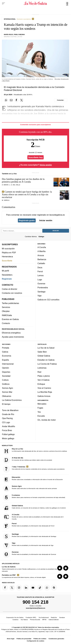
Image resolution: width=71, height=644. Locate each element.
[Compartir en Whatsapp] (6, 100)
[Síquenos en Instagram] (19, 588)
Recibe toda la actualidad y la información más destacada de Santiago (30, 536)
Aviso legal (11, 639)
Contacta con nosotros (12, 293)
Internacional (8, 364)
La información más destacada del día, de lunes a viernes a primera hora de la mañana (35, 451)
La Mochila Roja (45, 392)
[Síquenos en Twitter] (12, 588)
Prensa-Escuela (35, 620)
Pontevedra (43, 288)
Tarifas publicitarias (10, 303)
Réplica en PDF (9, 253)
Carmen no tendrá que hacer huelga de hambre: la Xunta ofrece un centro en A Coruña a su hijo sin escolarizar (27, 194)
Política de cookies (40, 639)
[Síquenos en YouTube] (33, 588)
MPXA (44, 620)
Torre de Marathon (10, 410)
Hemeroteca (7, 257)
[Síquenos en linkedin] (26, 588)
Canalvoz (15, 620)
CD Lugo (6, 422)
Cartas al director (10, 289)
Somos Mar (7, 392)
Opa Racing (7, 418)
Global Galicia (44, 356)
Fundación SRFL (31, 617)
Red (39, 372)
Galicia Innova (44, 396)
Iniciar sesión (46, 220)
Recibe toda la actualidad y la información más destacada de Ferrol (29, 526)
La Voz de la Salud (46, 348)
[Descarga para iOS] (60, 568)
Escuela (41, 416)
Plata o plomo (44, 376)
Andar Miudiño (8, 426)
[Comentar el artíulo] (61, 100)
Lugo (40, 279)
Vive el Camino (44, 388)
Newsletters (7, 275)
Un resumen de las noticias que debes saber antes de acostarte (27, 460)
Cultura (5, 380)
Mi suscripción (8, 248)
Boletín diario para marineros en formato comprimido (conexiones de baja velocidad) (34, 498)
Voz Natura (24, 620)
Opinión (5, 368)
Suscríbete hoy (35, 157)
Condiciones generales (56, 639)
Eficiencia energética (11, 333)
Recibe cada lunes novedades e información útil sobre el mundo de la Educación (33, 480)
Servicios (6, 307)
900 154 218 (35, 602)
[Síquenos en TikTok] (40, 588)
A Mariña (41, 251)
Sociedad (6, 376)
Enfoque (41, 384)
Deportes (6, 372)
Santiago (41, 291)
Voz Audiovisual (44, 617)
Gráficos (6, 384)
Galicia (5, 352)
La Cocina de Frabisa (47, 364)
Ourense (41, 284)
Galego (41, 236)
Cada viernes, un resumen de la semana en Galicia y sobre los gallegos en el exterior (34, 508)
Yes (39, 412)
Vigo (39, 296)
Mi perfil (5, 271)
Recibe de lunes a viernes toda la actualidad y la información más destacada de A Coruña (33, 517)
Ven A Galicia (43, 380)
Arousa (41, 255)
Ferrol (40, 271)
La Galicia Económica (12, 400)
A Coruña (42, 247)
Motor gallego (8, 438)
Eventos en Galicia (10, 319)
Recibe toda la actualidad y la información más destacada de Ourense (29, 554)
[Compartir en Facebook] (16, 100)
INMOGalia (7, 315)
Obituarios (7, 396)
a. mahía (5, 185)
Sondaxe (62, 617)
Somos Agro (7, 388)
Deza (40, 267)
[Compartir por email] (11, 100)
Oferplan (6, 311)
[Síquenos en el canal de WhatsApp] (47, 588)
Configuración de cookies (35, 641)
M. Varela (6, 200)
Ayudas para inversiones (13, 337)
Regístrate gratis (27, 220)
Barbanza (42, 259)
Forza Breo (7, 430)
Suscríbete (7, 260)
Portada (6, 348)
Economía (7, 356)
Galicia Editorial (54, 620)
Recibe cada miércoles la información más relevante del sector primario (30, 489)
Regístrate (7, 279)
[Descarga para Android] (66, 568)
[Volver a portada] (35, 3)
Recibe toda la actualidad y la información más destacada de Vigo (28, 545)
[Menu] (3, 3)
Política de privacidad (24, 639)
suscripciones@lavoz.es (35, 608)
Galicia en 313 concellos (48, 300)
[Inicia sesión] (67, 3)
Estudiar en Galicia (46, 360)
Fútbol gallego (8, 434)
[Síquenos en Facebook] (5, 588)
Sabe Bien (42, 352)
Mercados (42, 404)
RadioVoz (54, 617)
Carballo (41, 263)
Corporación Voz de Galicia (15, 617)
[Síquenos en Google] (54, 588)
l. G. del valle (15, 185)
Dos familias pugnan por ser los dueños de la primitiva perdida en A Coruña (23, 180)
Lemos (40, 275)
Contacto (6, 323)
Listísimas (42, 368)
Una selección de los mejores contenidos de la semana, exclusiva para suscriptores (34, 469)
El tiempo (6, 404)
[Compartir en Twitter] (22, 100)
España (5, 360)
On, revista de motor (47, 420)
